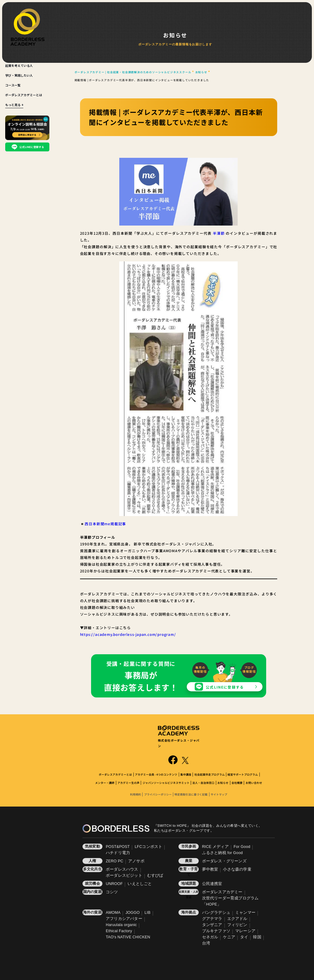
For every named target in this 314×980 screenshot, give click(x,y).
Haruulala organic (121, 925)
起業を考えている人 (19, 65)
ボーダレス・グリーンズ (224, 861)
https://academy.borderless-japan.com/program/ (128, 634)
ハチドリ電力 (118, 853)
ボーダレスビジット (124, 876)
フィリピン (237, 925)
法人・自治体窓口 (203, 783)
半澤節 (219, 233)
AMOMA (113, 913)
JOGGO (132, 913)
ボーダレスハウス (122, 869)
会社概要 (237, 783)
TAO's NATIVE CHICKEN (128, 937)
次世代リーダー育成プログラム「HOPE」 (230, 901)
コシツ (112, 892)
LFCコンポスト (148, 847)
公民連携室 (212, 884)
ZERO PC (115, 861)
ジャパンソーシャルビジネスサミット (166, 783)
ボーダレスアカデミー (222, 892)
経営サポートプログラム (243, 775)
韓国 (257, 937)
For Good (242, 847)
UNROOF (114, 884)
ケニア (229, 937)
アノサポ (136, 861)
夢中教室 (210, 869)
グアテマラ (212, 919)
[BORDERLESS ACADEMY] (27, 27)
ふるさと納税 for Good (222, 853)
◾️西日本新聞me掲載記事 (103, 524)
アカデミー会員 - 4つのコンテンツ (156, 775)
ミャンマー (245, 913)
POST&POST (118, 847)
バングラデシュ (216, 913)
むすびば (155, 876)
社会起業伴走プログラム (210, 775)
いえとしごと (140, 884)
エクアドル (237, 919)
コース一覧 (13, 85)
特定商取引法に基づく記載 (191, 794)
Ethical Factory (119, 931)
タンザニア (212, 925)
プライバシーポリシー (158, 794)
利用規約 (136, 794)
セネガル (210, 937)
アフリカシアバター (124, 919)
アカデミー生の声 (128, 783)
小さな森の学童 (237, 869)
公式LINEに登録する (225, 687)
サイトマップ (219, 794)
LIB (147, 913)
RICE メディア (215, 847)
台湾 (206, 943)
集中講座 (186, 775)
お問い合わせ (254, 783)
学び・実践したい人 (19, 75)
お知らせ (223, 783)
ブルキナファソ (216, 931)
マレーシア (245, 931)
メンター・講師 (105, 783)
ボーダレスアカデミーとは (24, 95)
